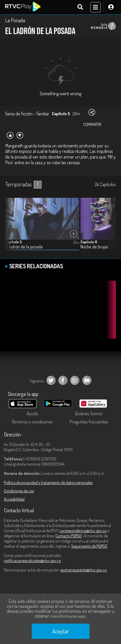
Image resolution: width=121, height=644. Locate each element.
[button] (109, 228)
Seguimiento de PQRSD (89, 546)
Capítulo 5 (13, 242)
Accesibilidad (14, 499)
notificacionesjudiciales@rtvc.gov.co (32, 561)
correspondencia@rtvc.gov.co (83, 531)
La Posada (15, 20)
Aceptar (61, 631)
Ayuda (32, 413)
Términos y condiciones (32, 422)
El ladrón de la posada (24, 247)
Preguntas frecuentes (89, 422)
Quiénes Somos (89, 413)
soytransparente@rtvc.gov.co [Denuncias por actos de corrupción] (84, 570)
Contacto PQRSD (69, 536)
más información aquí (68, 616)
